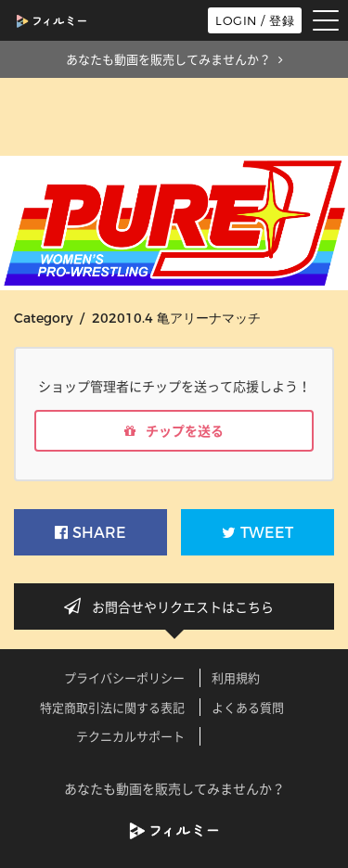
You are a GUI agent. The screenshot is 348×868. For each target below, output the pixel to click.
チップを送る (174, 430)
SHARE (90, 533)
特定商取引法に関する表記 (112, 707)
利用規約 (236, 677)
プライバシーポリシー (124, 677)
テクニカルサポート (130, 736)
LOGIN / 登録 (255, 20)
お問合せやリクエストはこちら (174, 606)
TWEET (258, 533)
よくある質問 (248, 707)
